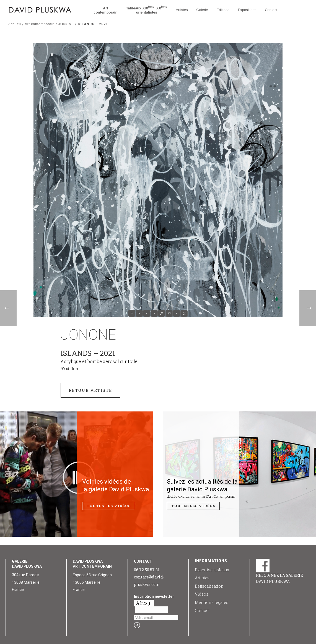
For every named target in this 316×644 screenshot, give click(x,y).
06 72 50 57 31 (147, 570)
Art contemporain (40, 24)
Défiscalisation (209, 586)
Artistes (182, 10)
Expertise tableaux (212, 570)
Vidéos (202, 594)
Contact (271, 10)
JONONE (66, 24)
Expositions (247, 10)
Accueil (15, 24)
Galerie (202, 10)
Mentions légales (212, 602)
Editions (223, 10)
